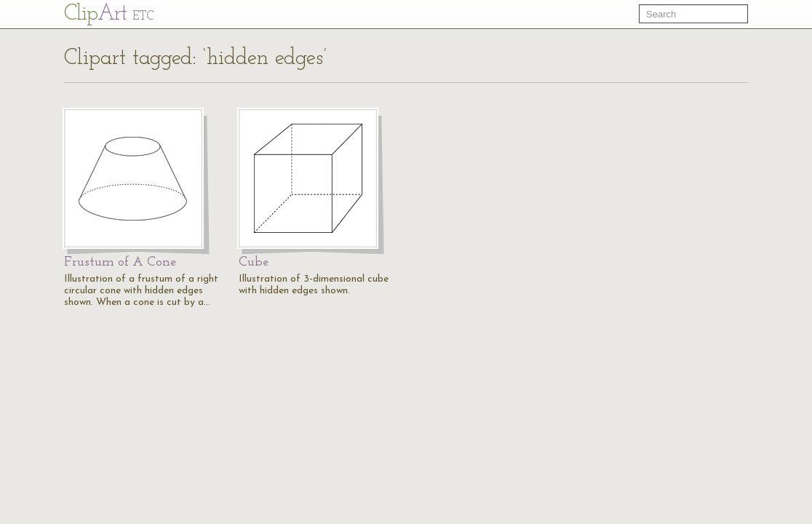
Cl (109, 14)
